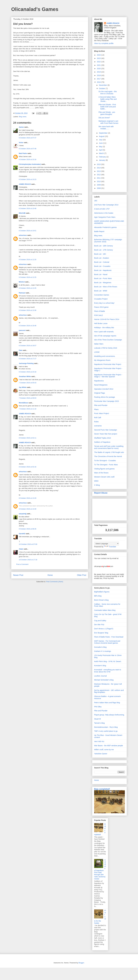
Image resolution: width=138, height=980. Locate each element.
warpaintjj (23, 514)
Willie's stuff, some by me (104, 750)
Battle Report (99, 231)
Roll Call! (98, 418)
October (102, 88)
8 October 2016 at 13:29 (28, 498)
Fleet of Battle (100, 311)
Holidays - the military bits (104, 328)
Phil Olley (98, 707)
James (21, 127)
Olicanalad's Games (35, 9)
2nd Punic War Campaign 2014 (106, 205)
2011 (99, 178)
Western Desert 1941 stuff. (104, 477)
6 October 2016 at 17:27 (28, 359)
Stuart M (97, 719)
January (102, 160)
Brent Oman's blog (101, 600)
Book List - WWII (101, 291)
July (101, 140)
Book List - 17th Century (103, 250)
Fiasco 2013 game (101, 307)
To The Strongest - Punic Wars (106, 465)
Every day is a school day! (104, 303)
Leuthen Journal (100, 676)
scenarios (98, 426)
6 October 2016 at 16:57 (28, 346)
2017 (99, 79)
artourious (23, 235)
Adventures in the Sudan (104, 213)
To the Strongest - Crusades (105, 461)
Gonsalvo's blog (100, 647)
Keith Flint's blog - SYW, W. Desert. (108, 661)
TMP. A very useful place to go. (106, 731)
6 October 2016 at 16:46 (28, 326)
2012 (99, 175)
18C (96, 201)
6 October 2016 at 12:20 (28, 260)
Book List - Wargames (103, 283)
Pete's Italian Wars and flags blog (107, 703)
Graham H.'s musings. (103, 651)
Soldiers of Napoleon (102, 442)
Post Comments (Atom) (55, 582)
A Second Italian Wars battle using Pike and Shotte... (108, 99)
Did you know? (104, 118)
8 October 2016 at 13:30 (28, 509)
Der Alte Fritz (99, 625)
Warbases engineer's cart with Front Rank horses (108, 122)
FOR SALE (98, 315)
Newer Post (18, 575)
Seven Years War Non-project (106, 434)
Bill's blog (98, 596)
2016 (99, 82)
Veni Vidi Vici (99, 741)
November (103, 85)
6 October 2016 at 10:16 (28, 159)
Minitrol (22, 282)
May (101, 147)
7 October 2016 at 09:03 (28, 398)
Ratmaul (22, 293)
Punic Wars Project (102, 413)
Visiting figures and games (104, 469)
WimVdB (22, 213)
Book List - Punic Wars (103, 278)
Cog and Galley (100, 621)
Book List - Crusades (102, 266)
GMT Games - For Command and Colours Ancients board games (107, 642)
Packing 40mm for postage (105, 397)
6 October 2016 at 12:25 (28, 277)
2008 (99, 188)
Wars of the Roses (101, 473)
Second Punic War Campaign (106, 430)
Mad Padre (23, 153)
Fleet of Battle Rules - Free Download (109, 637)
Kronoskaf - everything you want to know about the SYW (108, 671)
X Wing (97, 485)
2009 (99, 185)
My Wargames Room (102, 360)
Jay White (23, 387)
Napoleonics (99, 381)
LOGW (97, 352)
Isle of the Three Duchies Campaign (108, 340)
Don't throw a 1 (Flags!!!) (104, 629)
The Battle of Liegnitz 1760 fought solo (109, 452)
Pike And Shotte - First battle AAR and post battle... (107, 107)
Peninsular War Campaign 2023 (106, 401)
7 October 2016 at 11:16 (28, 409)
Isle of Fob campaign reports (105, 336)
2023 (99, 58)
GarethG (22, 534)
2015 (99, 164)
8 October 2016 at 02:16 (28, 467)
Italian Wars (99, 344)
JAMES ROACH (25, 184)
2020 (99, 69)
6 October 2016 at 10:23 (28, 179)
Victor (21, 143)
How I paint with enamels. (104, 332)
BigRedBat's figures (102, 592)
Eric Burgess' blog (101, 633)
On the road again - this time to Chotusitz (108, 93)
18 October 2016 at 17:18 (28, 560)
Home (50, 575)
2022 (99, 62)
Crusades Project (101, 299)
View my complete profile (104, 43)
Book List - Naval (101, 274)
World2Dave (23, 403)
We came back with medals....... (106, 128)
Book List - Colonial (102, 262)
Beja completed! (102, 789)
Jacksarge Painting (26, 363)
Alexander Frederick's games (105, 227)
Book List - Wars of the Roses (106, 287)
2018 (99, 75)
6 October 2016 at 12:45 (28, 288)
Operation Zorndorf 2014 (104, 389)
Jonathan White (25, 376)
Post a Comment (22, 564)
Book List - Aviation (102, 258)
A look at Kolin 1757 (102, 209)
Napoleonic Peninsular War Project (108, 364)
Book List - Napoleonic (103, 270)
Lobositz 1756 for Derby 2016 (106, 348)
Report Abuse (101, 493)
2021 (99, 65)
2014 (99, 168)
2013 (99, 171)
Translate (110, 547)
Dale (20, 350)
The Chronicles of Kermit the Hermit (108, 456)
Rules (96, 422)
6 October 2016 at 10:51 (28, 231)
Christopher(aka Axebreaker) (30, 164)
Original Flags (100, 393)
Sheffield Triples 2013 (103, 438)
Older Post (82, 575)
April (101, 150)
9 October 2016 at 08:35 (28, 529)
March (102, 153)
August (102, 136)
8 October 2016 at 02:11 (28, 438)
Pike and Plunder (101, 405)
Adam (21, 549)
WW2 (96, 481)
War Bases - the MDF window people (109, 746)
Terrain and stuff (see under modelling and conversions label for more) (109, 447)
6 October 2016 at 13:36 (28, 310)
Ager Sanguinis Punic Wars (105, 217)
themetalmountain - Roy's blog (106, 727)
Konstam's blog (100, 666)
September (103, 133)
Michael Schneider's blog (104, 680)
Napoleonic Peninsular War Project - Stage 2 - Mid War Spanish (108, 376)
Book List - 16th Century (103, 246)
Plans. (97, 409)
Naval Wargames (101, 385)
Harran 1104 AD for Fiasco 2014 (107, 319)
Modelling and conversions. (105, 356)
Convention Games (102, 295)
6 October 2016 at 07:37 (28, 138)
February (103, 157)
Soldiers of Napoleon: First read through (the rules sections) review (100, 869)
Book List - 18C (100, 254)
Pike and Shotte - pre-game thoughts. (107, 113)
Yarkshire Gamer (101, 754)
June (101, 143)
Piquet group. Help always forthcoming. (109, 715)
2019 (99, 72)
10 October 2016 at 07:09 (28, 544)
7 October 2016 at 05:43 (28, 383)
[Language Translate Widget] (107, 544)
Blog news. (23, 117)
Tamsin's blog (99, 723)
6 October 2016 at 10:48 (28, 208)
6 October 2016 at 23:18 (28, 372)
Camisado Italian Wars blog (105, 610)
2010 (99, 181)
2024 (99, 55)
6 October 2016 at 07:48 (28, 149)
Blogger (81, 963)
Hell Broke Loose (101, 323)
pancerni (22, 330)
